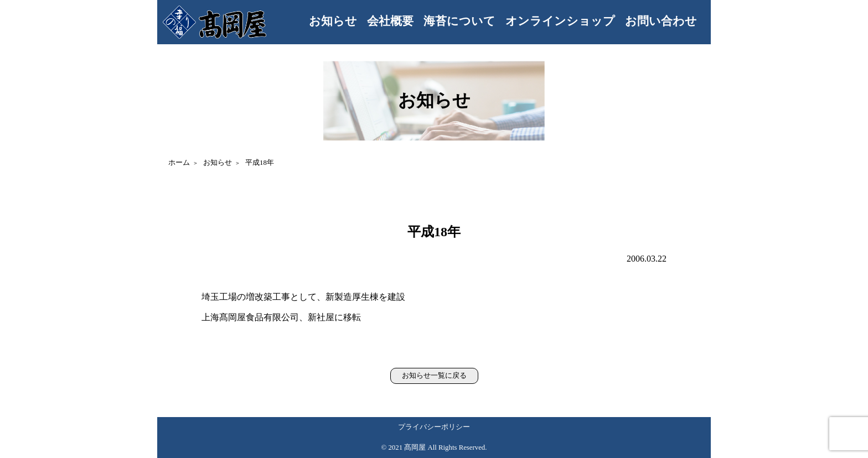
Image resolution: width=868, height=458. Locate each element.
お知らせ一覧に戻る (434, 376)
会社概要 (390, 21)
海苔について (459, 21)
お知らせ (333, 21)
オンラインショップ (560, 21)
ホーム (179, 163)
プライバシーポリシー (434, 427)
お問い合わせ (661, 21)
